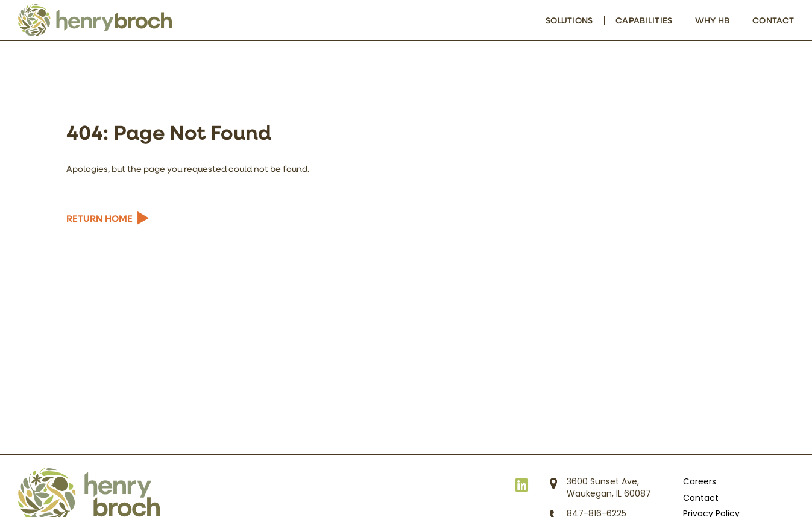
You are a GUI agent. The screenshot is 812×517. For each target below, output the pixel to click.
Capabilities (644, 20)
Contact (773, 20)
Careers (700, 482)
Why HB (713, 20)
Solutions (569, 20)
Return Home (99, 218)
